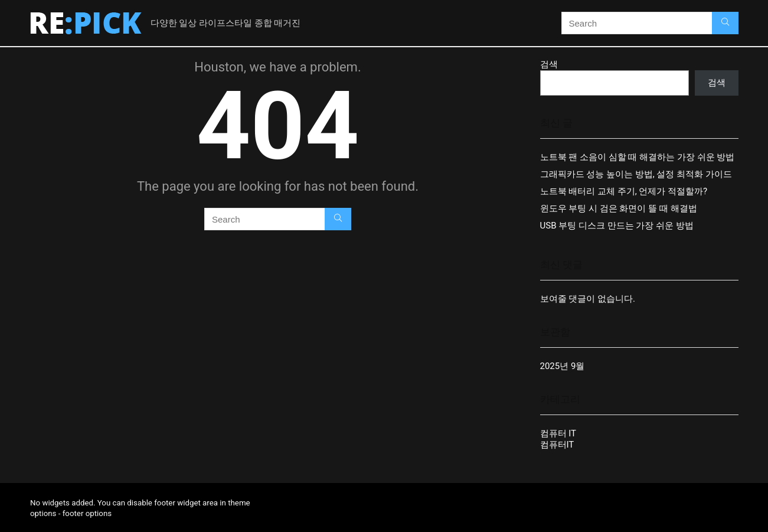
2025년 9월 (563, 366)
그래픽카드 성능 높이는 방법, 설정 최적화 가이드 (636, 174)
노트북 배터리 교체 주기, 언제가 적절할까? (624, 191)
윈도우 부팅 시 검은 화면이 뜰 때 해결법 (619, 208)
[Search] (725, 23)
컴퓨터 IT (558, 433)
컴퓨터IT (557, 445)
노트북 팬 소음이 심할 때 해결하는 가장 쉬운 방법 (638, 157)
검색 (549, 64)
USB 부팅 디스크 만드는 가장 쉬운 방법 (617, 226)
